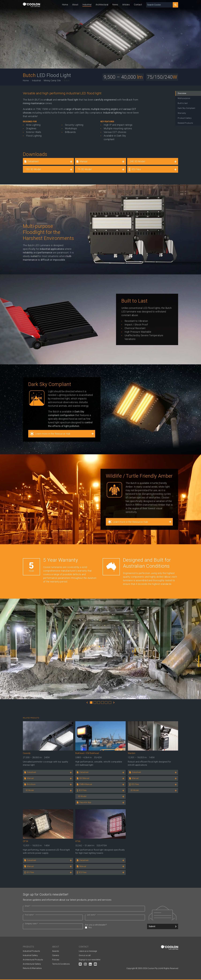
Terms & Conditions (61, 964)
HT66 (78, 841)
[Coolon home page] (31, 5)
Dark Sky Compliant (186, 108)
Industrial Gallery (30, 955)
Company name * (31, 924)
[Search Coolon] (159, 5)
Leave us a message (88, 951)
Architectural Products (33, 960)
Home (65, 5)
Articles (126, 5)
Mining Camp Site (52, 81)
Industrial (87, 5)
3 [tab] (99, 703)
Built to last (183, 103)
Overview (182, 93)
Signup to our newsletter (90, 960)
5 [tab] (106, 703)
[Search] (175, 5)
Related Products (185, 123)
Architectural (102, 5)
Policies (56, 960)
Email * (28, 906)
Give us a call (85, 955)
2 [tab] (95, 703)
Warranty (182, 113)
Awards (56, 951)
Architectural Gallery (32, 964)
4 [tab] (102, 703)
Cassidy (27, 753)
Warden (132, 753)
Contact (138, 5)
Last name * (91, 915)
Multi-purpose (184, 98)
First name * (30, 915)
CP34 (26, 841)
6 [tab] (110, 703)
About (75, 5)
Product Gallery (185, 118)
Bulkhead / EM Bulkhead (87, 753)
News (115, 5)
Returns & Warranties (32, 968)
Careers (56, 955)
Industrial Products (31, 951)
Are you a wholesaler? (115, 926)
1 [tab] (91, 703)
